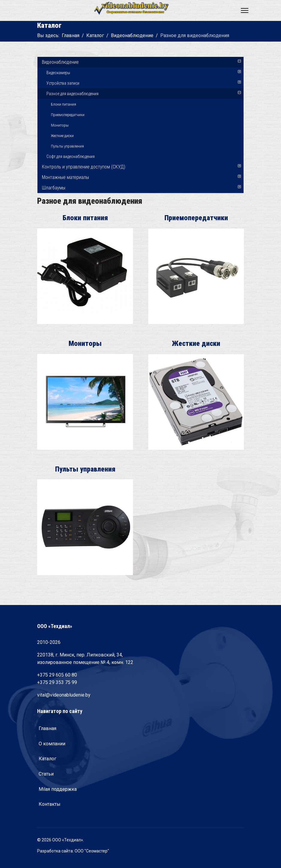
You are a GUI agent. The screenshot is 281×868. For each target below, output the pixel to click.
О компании (52, 744)
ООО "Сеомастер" (92, 851)
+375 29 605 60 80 (57, 675)
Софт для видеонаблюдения (71, 156)
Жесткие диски (62, 136)
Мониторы (60, 125)
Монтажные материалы (65, 177)
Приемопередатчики (68, 115)
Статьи (46, 774)
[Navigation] (245, 10)
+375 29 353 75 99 (57, 682)
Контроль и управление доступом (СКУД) (84, 167)
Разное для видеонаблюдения (72, 94)
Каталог (47, 759)
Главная (47, 728)
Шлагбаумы (54, 188)
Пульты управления (67, 146)
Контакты (50, 804)
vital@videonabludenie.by (64, 695)
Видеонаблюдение (60, 62)
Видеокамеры (58, 73)
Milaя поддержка (58, 789)
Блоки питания (64, 104)
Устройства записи (63, 83)
